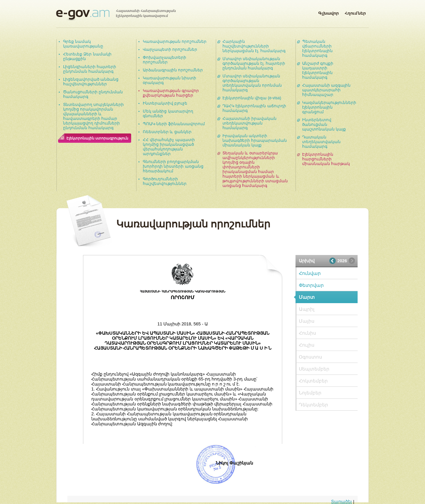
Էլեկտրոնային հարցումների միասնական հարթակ (326, 159)
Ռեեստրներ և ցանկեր (167, 132)
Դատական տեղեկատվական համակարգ (321, 142)
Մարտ (307, 297)
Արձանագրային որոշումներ (173, 70)
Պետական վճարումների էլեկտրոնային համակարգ (317, 48)
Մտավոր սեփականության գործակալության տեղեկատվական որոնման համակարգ (252, 83)
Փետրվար (311, 285)
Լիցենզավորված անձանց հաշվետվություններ (91, 82)
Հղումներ (355, 12)
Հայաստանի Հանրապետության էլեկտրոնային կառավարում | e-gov (116, 15)
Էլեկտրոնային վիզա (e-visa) (252, 98)
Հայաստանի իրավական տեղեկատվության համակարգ (250, 123)
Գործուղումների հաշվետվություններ (165, 181)
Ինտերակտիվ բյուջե (165, 103)
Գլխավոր (328, 12)
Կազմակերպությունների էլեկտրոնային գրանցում (329, 107)
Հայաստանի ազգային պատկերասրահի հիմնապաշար (326, 90)
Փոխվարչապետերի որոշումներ (165, 60)
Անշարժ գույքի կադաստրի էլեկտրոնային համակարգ (318, 70)
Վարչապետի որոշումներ (170, 49)
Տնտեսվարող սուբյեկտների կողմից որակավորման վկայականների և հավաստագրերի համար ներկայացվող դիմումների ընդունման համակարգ (93, 116)
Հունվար (310, 273)
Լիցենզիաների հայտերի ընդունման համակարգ (90, 69)
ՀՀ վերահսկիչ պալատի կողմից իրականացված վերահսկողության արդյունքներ (169, 147)
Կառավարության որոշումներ (175, 42)
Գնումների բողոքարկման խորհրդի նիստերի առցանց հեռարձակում (173, 166)
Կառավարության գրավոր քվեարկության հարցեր (171, 93)
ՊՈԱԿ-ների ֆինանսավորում (174, 124)
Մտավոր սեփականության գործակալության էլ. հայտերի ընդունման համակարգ (254, 63)
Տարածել (341, 502)
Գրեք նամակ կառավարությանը (83, 44)
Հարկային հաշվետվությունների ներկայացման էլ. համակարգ (254, 46)
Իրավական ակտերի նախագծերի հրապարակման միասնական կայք (255, 140)
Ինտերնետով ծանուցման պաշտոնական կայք (324, 125)
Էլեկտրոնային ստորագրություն (97, 138)
